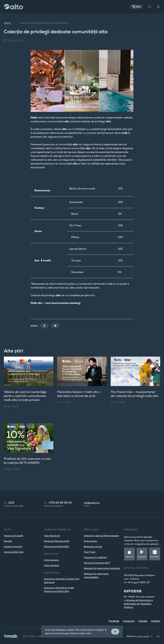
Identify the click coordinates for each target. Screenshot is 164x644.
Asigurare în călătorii (95, 557)
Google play (142, 557)
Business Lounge (93, 546)
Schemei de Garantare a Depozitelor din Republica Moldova (138, 604)
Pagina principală (13, 536)
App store (129, 557)
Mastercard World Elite (56, 546)
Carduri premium (13, 546)
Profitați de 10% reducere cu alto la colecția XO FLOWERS (26, 461)
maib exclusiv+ (52, 560)
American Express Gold (56, 541)
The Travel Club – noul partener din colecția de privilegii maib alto (135, 396)
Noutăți (8, 541)
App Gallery (155, 557)
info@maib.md (92, 503)
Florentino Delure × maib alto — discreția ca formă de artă (81, 394)
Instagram (129, 621)
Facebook (114, 621)
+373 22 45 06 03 (60, 503)
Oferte (7, 23)
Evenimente (90, 541)
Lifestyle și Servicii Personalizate (101, 536)
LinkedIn (156, 621)
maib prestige (51, 565)
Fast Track (90, 552)
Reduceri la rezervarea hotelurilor (102, 568)
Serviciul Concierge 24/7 (97, 563)
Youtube (143, 621)
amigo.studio (143, 636)
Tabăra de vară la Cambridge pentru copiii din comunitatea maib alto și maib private (27, 396)
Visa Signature (52, 536)
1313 (11, 503)
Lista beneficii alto (14, 552)
